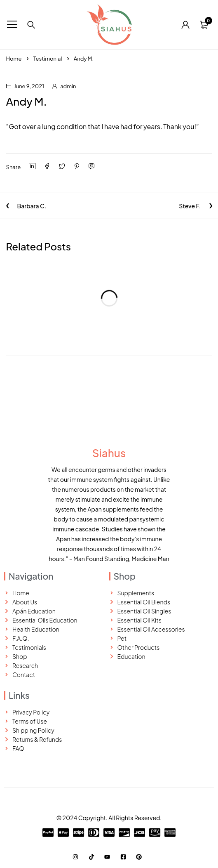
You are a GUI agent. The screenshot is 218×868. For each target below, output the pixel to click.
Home (14, 59)
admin (68, 86)
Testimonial (48, 59)
